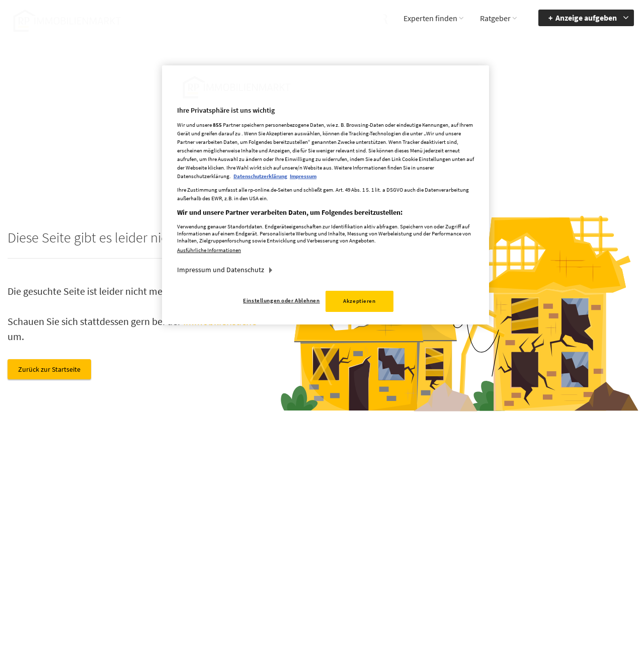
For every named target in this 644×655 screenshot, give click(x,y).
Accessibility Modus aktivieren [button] (490, 537)
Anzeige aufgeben (586, 18)
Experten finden (430, 18)
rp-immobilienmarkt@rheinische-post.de (292, 561)
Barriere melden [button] (486, 518)
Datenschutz (398, 547)
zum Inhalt (560, 547)
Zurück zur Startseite (49, 369)
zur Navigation (566, 533)
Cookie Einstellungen (411, 562)
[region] (326, 195)
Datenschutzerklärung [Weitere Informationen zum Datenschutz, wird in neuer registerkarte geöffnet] (260, 176)
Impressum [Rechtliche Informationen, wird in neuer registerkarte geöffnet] (303, 176)
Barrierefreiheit (566, 518)
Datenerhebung (403, 577)
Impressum (396, 533)
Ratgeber (495, 18)
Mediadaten (396, 518)
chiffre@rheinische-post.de (322, 613)
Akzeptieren (359, 301)
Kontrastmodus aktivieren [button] (485, 561)
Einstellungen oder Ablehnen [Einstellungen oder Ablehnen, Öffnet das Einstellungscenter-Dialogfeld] (281, 300)
